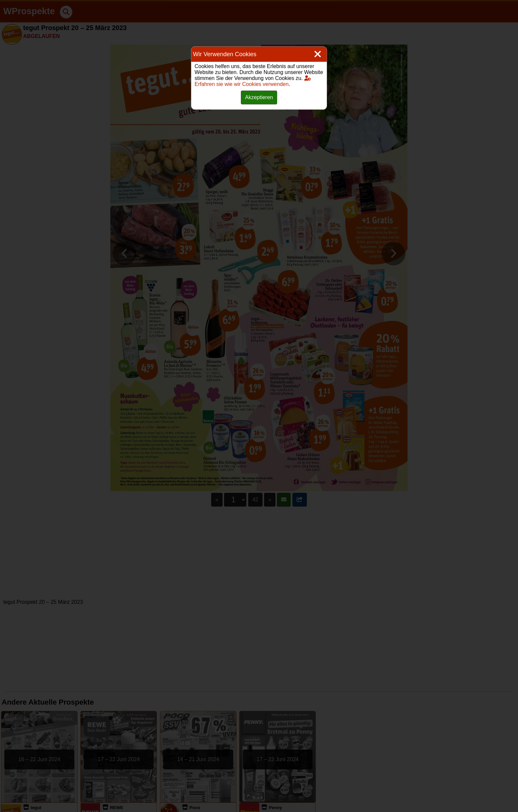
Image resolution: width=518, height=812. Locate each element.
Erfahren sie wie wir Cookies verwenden (253, 81)
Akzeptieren (259, 97)
